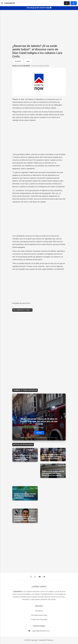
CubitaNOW (10, 3)
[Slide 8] (48, 438)
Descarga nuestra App (39, 615)
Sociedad (18, 61)
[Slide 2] (26, 438)
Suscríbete (39, 611)
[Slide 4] (33, 438)
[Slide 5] (37, 438)
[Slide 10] (56, 438)
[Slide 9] (52, 438)
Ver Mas (39, 433)
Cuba (28, 61)
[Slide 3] (30, 438)
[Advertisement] (39, 27)
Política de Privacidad (39, 619)
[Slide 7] (45, 438)
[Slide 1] (22, 438)
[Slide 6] (41, 438)
